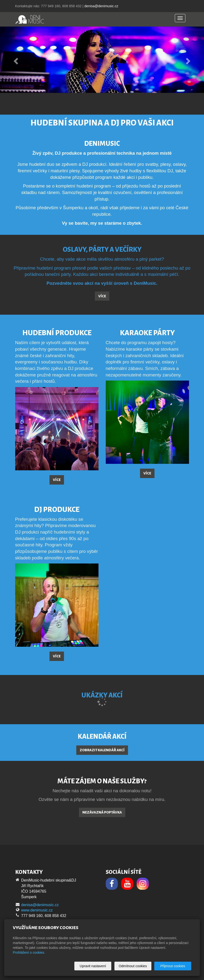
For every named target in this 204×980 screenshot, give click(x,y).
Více (102, 296)
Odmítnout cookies (133, 966)
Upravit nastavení (93, 966)
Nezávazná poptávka (102, 812)
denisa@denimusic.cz (101, 6)
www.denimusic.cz (37, 910)
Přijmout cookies (173, 966)
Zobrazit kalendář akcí (102, 750)
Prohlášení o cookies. (29, 952)
